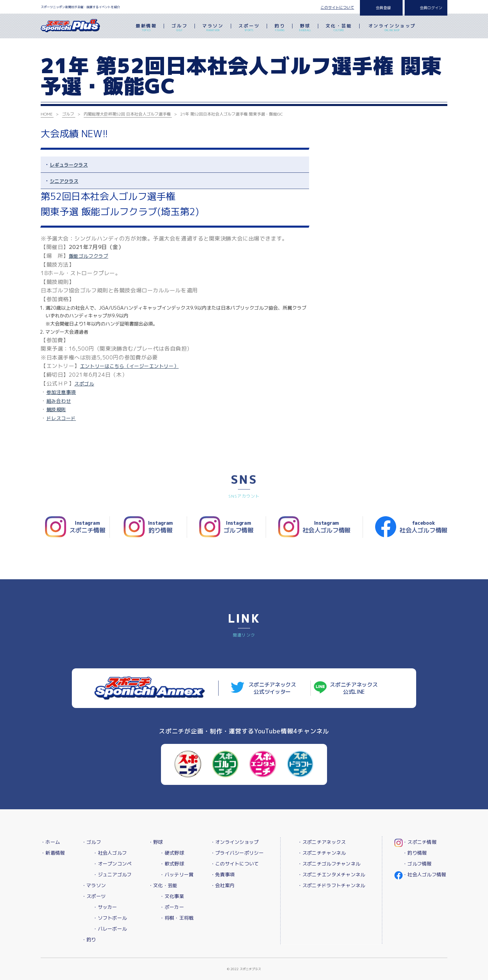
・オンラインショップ (235, 842)
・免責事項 (222, 874)
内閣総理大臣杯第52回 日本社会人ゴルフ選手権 (127, 114)
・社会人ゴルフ (110, 853)
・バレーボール (110, 929)
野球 (305, 28)
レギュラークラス (69, 165)
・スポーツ (94, 896)
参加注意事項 (61, 392)
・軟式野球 (172, 864)
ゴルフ (179, 28)
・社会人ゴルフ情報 (424, 874)
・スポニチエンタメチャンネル (331, 874)
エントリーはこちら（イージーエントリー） (129, 366)
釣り (280, 28)
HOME (47, 114)
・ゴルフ (91, 842)
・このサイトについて (235, 864)
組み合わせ (59, 401)
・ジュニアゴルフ (112, 874)
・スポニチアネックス (322, 842)
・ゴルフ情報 (417, 864)
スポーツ (249, 28)
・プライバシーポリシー (237, 853)
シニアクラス (64, 181)
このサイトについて (337, 7)
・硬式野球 (172, 853)
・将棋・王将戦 (177, 918)
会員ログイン (431, 8)
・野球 (156, 842)
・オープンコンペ (112, 864)
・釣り (89, 940)
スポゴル (84, 384)
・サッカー (105, 907)
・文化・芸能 (163, 885)
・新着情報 (53, 853)
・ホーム (50, 842)
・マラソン (94, 885)
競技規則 (56, 409)
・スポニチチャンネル (322, 853)
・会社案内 (222, 885)
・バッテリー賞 (177, 874)
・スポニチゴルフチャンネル (329, 864)
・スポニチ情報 (420, 842)
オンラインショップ (392, 28)
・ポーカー (172, 907)
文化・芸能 (339, 28)
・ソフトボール (110, 918)
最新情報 (146, 28)
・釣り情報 (415, 853)
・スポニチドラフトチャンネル (331, 885)
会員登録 (383, 8)
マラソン (213, 28)
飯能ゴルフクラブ (88, 256)
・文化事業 (172, 896)
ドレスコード (61, 418)
